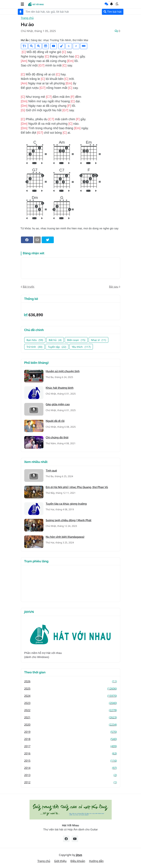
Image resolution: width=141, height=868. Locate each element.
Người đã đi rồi (55, 421)
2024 (71, 696)
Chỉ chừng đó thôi (57, 438)
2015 (71, 761)
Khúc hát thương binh (60, 388)
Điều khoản (78, 861)
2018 (71, 739)
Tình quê (51, 471)
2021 (71, 717)
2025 (71, 689)
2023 (71, 703)
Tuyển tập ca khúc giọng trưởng (66, 504)
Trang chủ (27, 18)
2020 (71, 725)
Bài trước (29, 287)
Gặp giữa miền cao (58, 404)
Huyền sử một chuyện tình (63, 371)
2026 (71, 681)
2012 (71, 782)
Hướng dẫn (96, 861)
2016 (71, 754)
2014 (71, 768)
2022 (71, 710)
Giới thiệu (60, 861)
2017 (71, 746)
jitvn (79, 855)
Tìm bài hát (113, 12)
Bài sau (114, 287)
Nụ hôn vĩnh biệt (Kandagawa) (65, 537)
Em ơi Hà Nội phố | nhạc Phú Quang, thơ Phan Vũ (77, 487)
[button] (22, 4)
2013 (71, 775)
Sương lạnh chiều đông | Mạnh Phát (69, 520)
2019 (71, 732)
